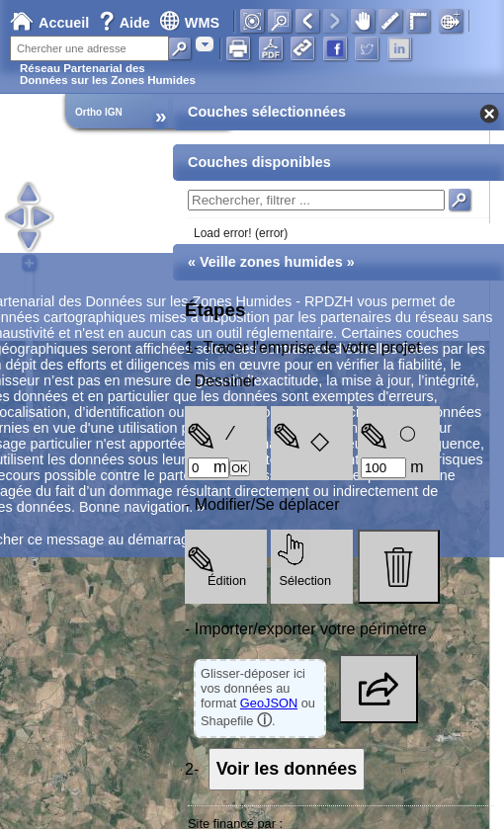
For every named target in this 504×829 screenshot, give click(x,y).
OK (239, 468)
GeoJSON (269, 703)
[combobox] (205, 44)
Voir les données (287, 769)
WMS (189, 23)
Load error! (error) (241, 233)
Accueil (49, 23)
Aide (126, 23)
